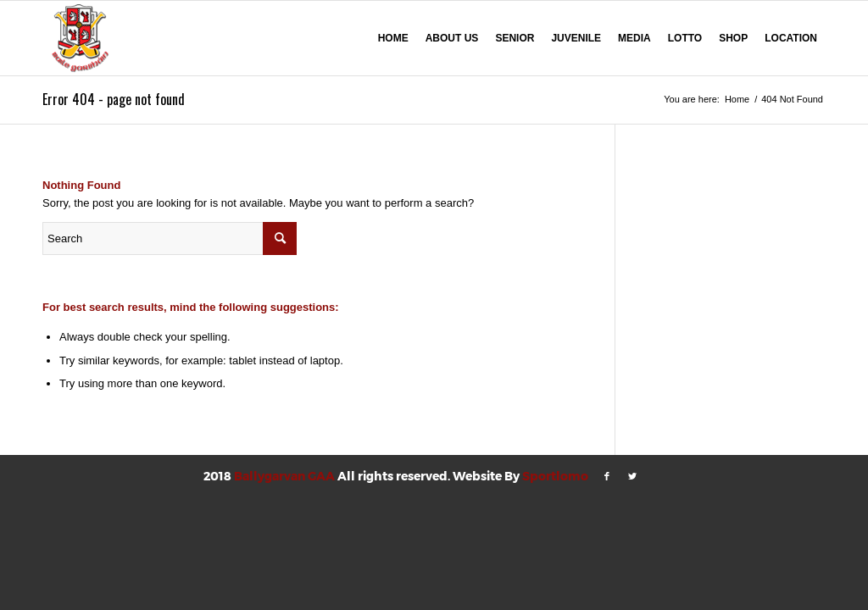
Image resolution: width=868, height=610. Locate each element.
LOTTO (685, 38)
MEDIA (634, 38)
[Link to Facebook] (607, 476)
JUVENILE (576, 38)
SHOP (733, 38)
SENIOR (515, 38)
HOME (393, 38)
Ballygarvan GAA (284, 476)
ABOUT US (452, 38)
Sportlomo (555, 476)
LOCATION (791, 38)
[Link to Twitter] (632, 476)
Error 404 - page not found (114, 99)
